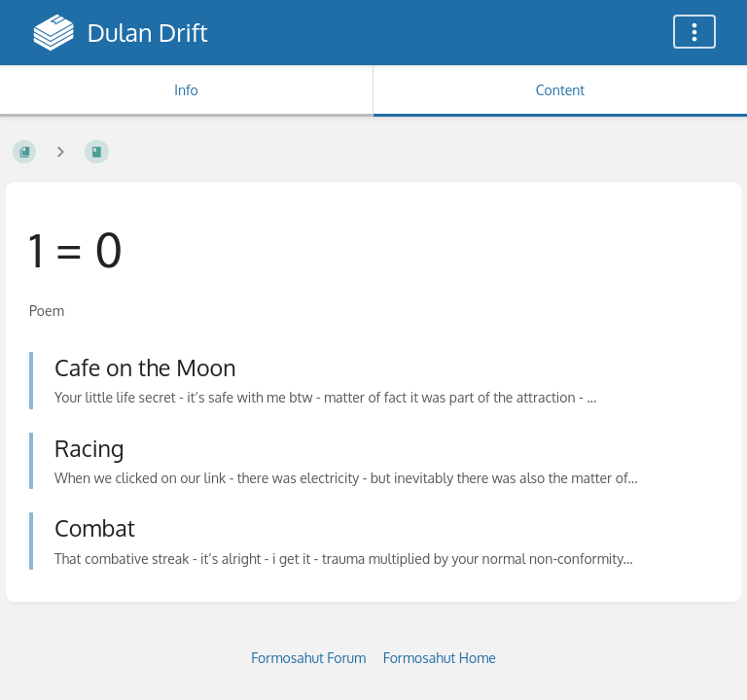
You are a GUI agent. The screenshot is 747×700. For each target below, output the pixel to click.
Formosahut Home (440, 658)
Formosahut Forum (308, 658)
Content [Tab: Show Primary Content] (560, 90)
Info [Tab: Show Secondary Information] (186, 90)
